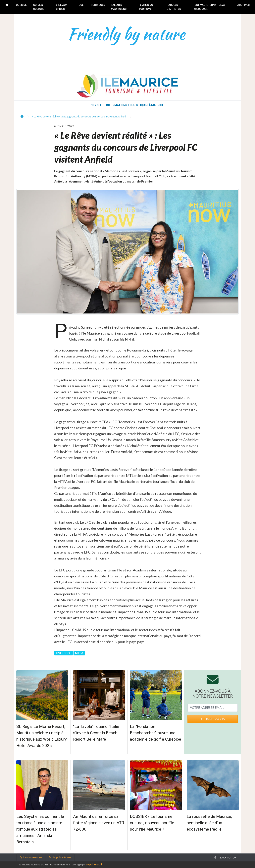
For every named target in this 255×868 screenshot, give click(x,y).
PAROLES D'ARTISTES (174, 7)
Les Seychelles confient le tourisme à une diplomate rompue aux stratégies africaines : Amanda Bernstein (40, 829)
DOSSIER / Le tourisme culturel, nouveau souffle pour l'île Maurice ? (152, 823)
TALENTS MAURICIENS (119, 7)
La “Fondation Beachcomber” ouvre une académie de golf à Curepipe (155, 733)
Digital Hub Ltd (94, 865)
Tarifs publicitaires (60, 857)
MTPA (79, 653)
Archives (243, 5)
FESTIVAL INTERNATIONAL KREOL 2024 (209, 7)
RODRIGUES (98, 5)
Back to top (225, 857)
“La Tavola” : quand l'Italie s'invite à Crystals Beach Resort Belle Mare (96, 733)
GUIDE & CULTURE (39, 7)
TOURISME (21, 5)
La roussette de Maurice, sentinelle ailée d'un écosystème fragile (209, 823)
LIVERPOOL (64, 653)
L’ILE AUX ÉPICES (62, 7)
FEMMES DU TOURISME (146, 7)
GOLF (82, 5)
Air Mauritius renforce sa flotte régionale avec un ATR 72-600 (99, 823)
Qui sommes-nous (31, 857)
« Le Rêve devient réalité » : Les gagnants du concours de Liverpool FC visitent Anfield (79, 117)
